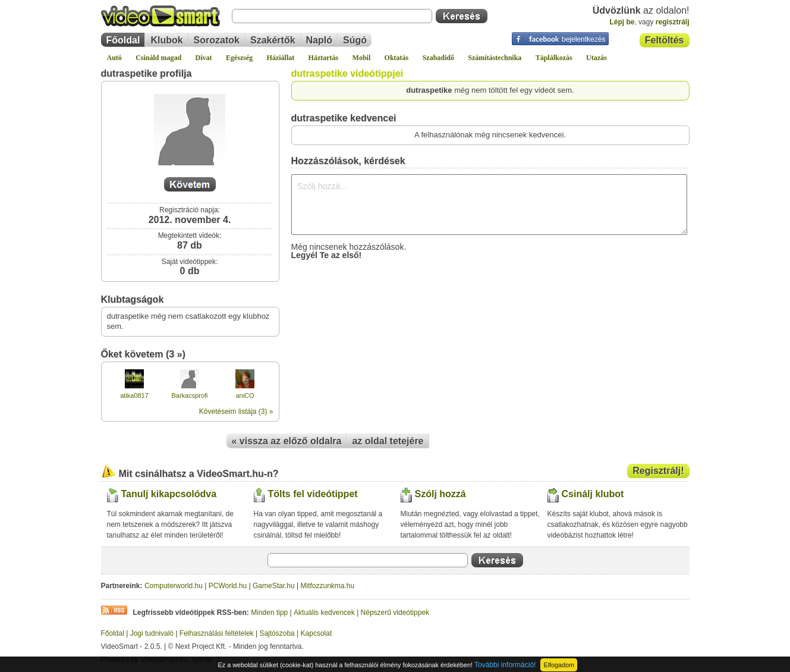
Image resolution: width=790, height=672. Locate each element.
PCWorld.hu (228, 586)
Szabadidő (438, 58)
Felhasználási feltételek (217, 633)
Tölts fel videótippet (313, 494)
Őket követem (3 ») (143, 354)
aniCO (245, 395)
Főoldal (123, 40)
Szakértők (273, 40)
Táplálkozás (554, 58)
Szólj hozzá (440, 494)
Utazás (597, 58)
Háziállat (281, 58)
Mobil (362, 58)
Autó (114, 58)
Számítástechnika (495, 58)
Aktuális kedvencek (324, 613)
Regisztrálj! (658, 471)
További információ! (505, 665)
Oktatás (397, 58)
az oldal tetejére (388, 441)
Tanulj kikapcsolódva (169, 494)
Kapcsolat (317, 633)
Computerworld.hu (174, 586)
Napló (319, 40)
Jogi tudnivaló (152, 633)
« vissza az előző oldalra (287, 441)
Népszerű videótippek (395, 613)
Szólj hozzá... (489, 205)
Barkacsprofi (189, 395)
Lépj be (622, 22)
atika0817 (134, 395)
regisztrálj (673, 22)
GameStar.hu (274, 586)
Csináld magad (158, 58)
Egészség (239, 58)
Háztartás (324, 58)
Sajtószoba (277, 633)
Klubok (166, 40)
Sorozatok (217, 40)
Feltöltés (665, 40)
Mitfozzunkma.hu (328, 586)
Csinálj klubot (593, 494)
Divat (204, 58)
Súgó (355, 40)
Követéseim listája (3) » (236, 412)
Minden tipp (269, 613)
